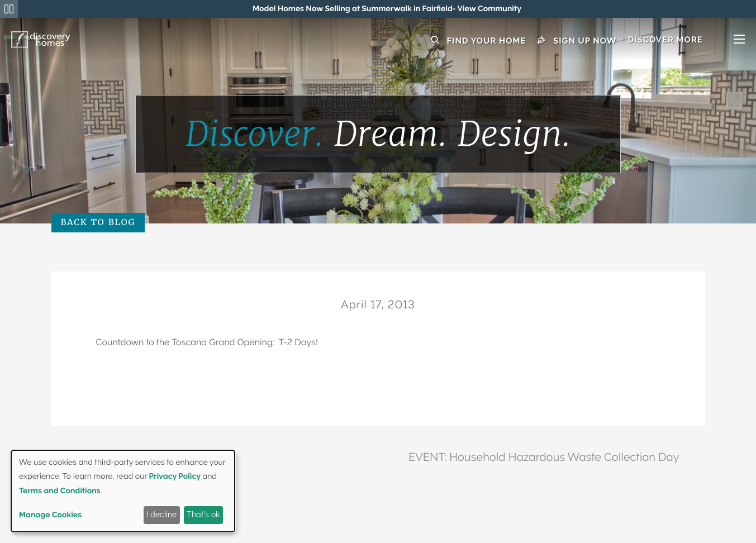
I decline (161, 515)
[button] (686, 41)
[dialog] (123, 491)
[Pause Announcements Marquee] (9, 9)
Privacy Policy (175, 477)
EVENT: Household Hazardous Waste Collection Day (544, 457)
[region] (387, 9)
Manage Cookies (50, 515)
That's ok (203, 515)
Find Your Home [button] (479, 41)
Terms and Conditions (60, 491)
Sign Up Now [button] (577, 41)
